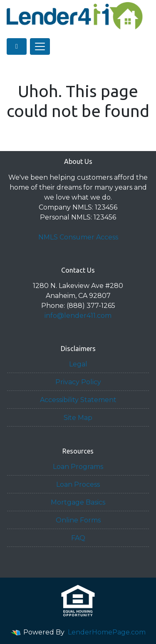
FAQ (78, 538)
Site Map (78, 418)
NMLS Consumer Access (78, 237)
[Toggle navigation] (40, 46)
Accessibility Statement (78, 400)
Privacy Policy (78, 382)
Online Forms (78, 520)
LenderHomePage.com (107, 632)
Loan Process (78, 484)
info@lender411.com (78, 316)
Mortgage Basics (78, 502)
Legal (78, 364)
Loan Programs (78, 467)
